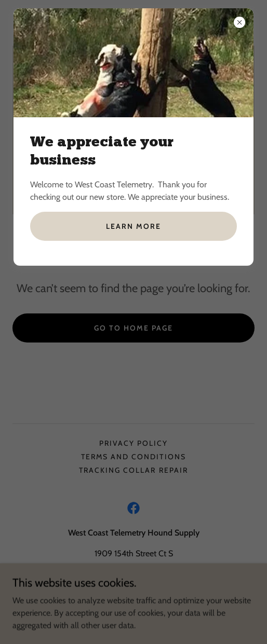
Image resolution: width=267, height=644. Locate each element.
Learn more (133, 226)
